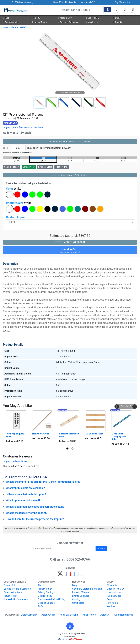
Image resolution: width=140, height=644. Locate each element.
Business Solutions (68, 22)
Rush (6, 18)
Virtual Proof (29, 167)
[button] (125, 9)
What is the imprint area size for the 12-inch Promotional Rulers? (43, 482)
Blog (75, 585)
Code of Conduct (47, 603)
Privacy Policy (45, 589)
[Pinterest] (70, 575)
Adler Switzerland (69, 615)
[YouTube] (82, 575)
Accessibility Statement (16, 599)
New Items (92, 22)
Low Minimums (115, 592)
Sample (12, 167)
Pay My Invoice (122, 2)
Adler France (89, 615)
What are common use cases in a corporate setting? (36, 507)
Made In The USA (115, 589)
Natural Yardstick (41, 434)
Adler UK (105, 615)
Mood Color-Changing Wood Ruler (120, 437)
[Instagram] (74, 575)
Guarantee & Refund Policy (52, 599)
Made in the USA (19, 27)
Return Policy (10, 596)
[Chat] (117, 9)
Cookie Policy (45, 596)
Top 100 (35, 18)
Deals (117, 18)
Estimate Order (45, 167)
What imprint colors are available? (25, 488)
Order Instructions (13, 592)
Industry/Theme (39, 22)
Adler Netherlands (124, 615)
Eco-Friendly (93, 18)
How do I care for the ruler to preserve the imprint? (35, 519)
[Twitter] (60, 575)
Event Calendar (11, 22)
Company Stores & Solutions (87, 589)
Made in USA (65, 18)
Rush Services (114, 596)
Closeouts (112, 585)
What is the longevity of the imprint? (26, 513)
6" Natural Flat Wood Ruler (69, 435)
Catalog (76, 599)
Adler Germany (29, 615)
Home (6, 27)
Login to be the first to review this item (23, 127)
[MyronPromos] (15, 10)
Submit (101, 548)
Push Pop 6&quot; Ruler (15, 435)
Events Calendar (81, 596)
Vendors (111, 606)
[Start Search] (108, 10)
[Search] (82, 10)
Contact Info (10, 585)
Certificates (78, 603)
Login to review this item (16, 461)
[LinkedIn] (78, 575)
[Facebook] (66, 575)
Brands (118, 22)
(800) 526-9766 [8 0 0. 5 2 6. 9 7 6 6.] (78, 559)
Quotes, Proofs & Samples (17, 589)
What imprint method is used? (23, 500)
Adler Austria (48, 615)
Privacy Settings (46, 592)
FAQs (41, 606)
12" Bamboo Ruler (94, 434)
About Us (43, 585)
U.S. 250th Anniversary (22, 2)
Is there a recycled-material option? (26, 494)
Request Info (62, 167)
